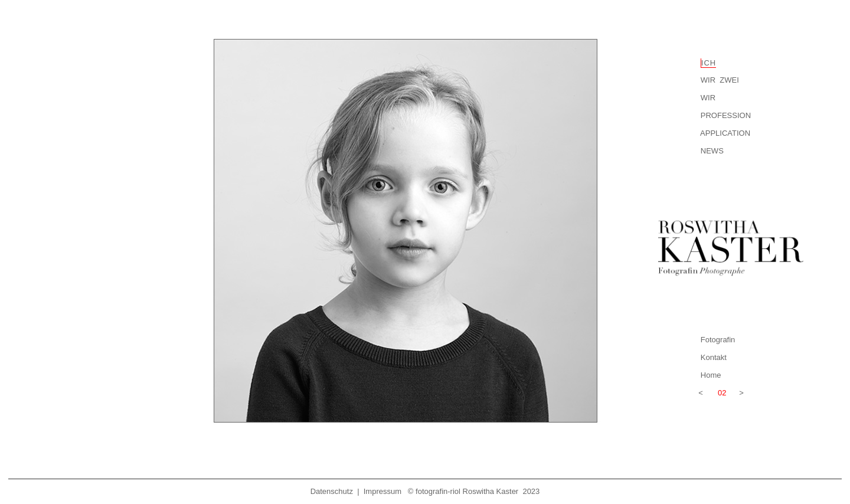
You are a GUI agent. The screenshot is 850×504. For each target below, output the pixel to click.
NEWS (712, 151)
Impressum (382, 491)
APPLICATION (725, 133)
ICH (709, 63)
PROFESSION (726, 115)
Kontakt (714, 357)
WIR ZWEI (719, 80)
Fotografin (718, 340)
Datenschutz (332, 491)
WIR (708, 98)
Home (711, 375)
